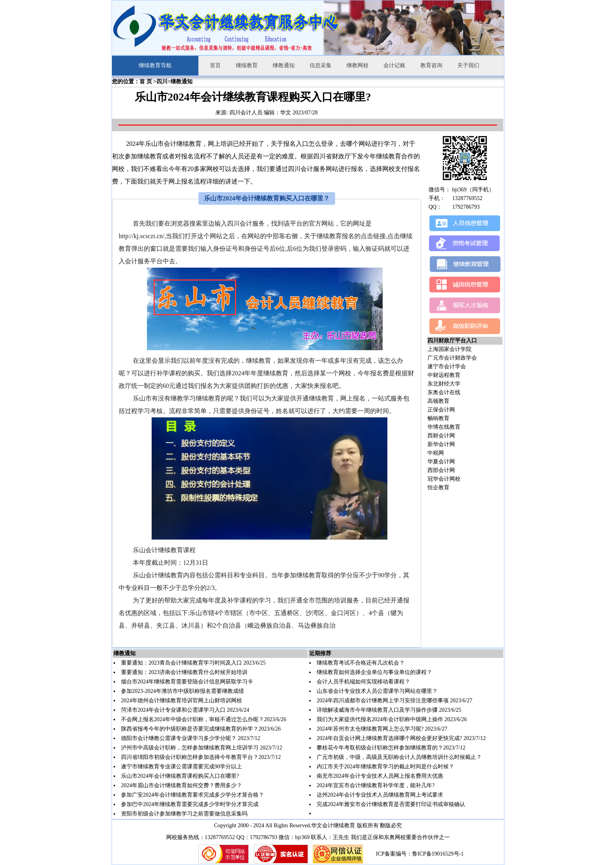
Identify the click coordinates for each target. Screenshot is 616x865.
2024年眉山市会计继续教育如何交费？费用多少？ (181, 785)
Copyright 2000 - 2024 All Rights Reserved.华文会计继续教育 (285, 826)
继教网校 (357, 65)
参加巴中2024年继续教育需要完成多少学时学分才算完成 (190, 804)
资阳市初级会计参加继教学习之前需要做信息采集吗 (184, 814)
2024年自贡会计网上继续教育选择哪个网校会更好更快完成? (389, 738)
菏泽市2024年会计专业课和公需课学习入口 (173, 710)
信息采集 (321, 65)
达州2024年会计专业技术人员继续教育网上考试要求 (380, 795)
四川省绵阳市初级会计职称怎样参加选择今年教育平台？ (190, 757)
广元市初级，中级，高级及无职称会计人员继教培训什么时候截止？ (399, 757)
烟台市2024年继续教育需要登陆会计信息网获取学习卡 (187, 682)
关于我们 (468, 65)
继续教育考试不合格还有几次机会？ (361, 663)
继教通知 (284, 65)
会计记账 (394, 65)
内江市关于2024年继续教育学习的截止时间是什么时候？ (385, 767)
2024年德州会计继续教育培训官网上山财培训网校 (181, 701)
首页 (215, 65)
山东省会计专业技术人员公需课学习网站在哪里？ (377, 691)
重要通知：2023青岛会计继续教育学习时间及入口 (181, 663)
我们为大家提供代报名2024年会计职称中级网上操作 (380, 719)
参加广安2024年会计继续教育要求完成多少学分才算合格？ (192, 795)
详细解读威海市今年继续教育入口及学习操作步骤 (377, 710)
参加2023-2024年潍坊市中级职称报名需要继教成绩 (182, 691)
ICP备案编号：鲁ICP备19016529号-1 (420, 854)
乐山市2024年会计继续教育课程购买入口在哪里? (180, 776)
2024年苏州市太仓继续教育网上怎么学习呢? (370, 729)
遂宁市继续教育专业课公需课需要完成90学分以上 (181, 767)
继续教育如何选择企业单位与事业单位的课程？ (374, 672)
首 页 (146, 82)
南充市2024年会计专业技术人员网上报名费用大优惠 (380, 776)
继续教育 (247, 65)
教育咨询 (431, 65)
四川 (162, 82)
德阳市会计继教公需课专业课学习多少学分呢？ (179, 738)
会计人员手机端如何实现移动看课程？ (363, 682)
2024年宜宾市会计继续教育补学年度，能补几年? (376, 785)
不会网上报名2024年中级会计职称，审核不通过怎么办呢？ (192, 719)
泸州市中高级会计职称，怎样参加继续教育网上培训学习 (190, 748)
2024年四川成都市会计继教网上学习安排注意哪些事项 (383, 701)
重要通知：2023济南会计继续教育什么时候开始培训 (184, 672)
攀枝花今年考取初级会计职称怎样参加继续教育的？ (380, 748)
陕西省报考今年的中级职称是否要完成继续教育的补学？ (190, 729)
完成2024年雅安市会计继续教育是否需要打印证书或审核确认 (391, 804)
